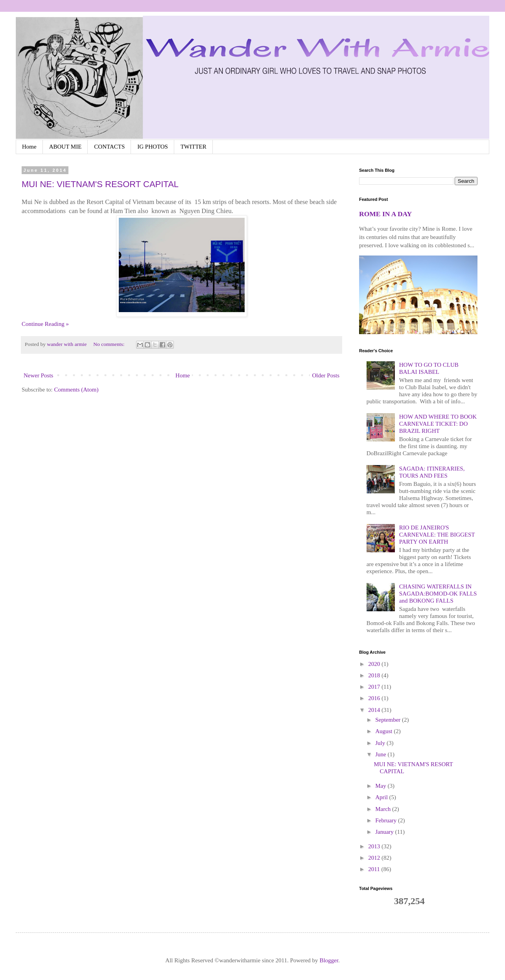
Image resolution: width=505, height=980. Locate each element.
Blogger (329, 960)
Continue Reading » (45, 324)
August (384, 731)
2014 (375, 710)
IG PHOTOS (153, 147)
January (385, 832)
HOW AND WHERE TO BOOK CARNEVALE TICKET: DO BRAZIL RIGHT (438, 424)
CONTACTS (109, 147)
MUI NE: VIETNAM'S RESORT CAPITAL (100, 184)
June (381, 754)
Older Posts (326, 375)
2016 (375, 698)
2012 (375, 858)
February (387, 820)
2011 (375, 869)
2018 (375, 675)
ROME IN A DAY (385, 214)
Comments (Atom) (76, 390)
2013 (375, 846)
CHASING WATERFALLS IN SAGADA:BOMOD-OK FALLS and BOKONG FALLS (438, 594)
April (382, 797)
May (381, 786)
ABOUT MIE (65, 147)
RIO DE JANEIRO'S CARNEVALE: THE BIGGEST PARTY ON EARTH (437, 535)
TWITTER (194, 147)
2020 (375, 664)
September (389, 720)
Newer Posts (38, 375)
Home (29, 147)
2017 (375, 687)
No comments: (110, 344)
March (384, 809)
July (381, 743)
